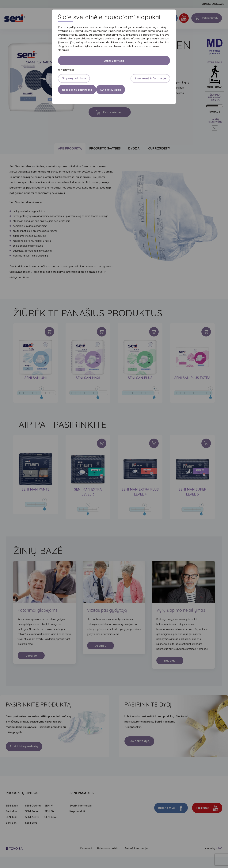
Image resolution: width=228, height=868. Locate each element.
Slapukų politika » (74, 78)
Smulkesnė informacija (150, 78)
